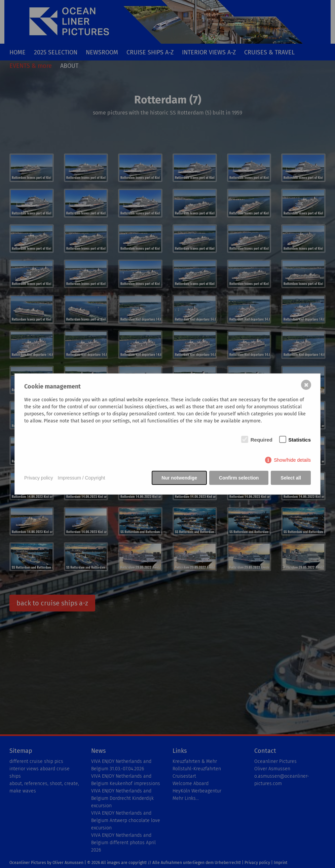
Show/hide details (292, 460)
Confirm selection (239, 478)
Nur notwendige (179, 478)
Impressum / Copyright (82, 478)
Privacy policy (39, 478)
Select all (291, 478)
